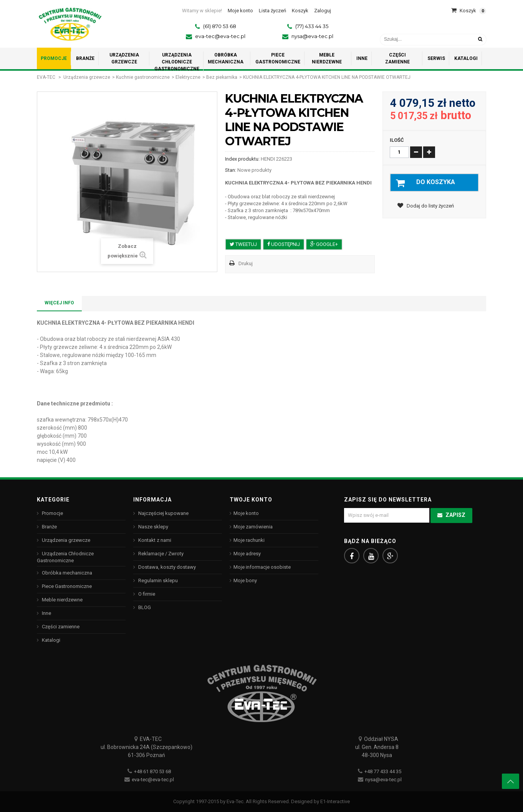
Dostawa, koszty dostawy (166, 567)
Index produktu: (242, 159)
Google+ (324, 244)
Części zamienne (60, 627)
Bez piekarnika (222, 77)
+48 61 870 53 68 (152, 771)
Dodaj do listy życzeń (430, 207)
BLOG (144, 607)
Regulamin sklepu (157, 580)
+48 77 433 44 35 (383, 771)
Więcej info (59, 303)
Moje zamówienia (253, 527)
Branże (49, 527)
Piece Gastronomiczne (66, 586)
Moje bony (245, 580)
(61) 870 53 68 (220, 26)
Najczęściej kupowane (163, 513)
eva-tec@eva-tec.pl (220, 36)
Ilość (397, 140)
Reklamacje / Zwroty (160, 554)
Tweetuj (243, 244)
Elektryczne (188, 77)
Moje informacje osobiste (262, 567)
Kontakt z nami (154, 540)
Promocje (52, 513)
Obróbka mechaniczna (66, 573)
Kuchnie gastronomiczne (143, 77)
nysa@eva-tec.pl (312, 36)
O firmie (146, 594)
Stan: (231, 170)
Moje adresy (247, 554)
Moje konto (246, 513)
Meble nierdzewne (62, 600)
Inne (46, 613)
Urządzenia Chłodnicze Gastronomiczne (65, 557)
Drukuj (246, 263)
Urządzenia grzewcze (87, 77)
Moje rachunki (249, 540)
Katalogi (50, 640)
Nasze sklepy (153, 527)
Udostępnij (284, 244)
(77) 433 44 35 (312, 26)
